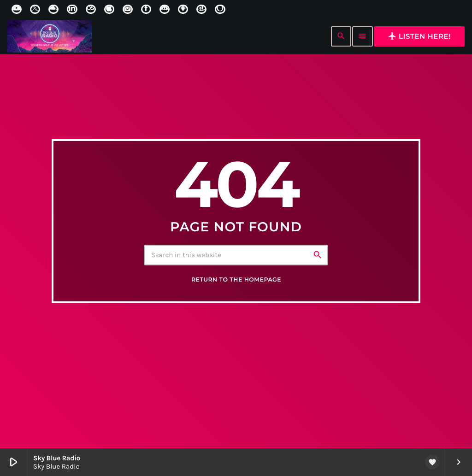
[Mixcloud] (53, 9)
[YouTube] (17, 9)
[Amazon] (201, 9)
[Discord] (165, 9)
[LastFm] (91, 9)
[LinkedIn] (72, 9)
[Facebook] (146, 9)
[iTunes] (109, 9)
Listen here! (419, 36)
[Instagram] (128, 9)
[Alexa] (220, 9)
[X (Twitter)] (35, 9)
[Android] (183, 9)
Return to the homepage (236, 282)
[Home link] (50, 36)
